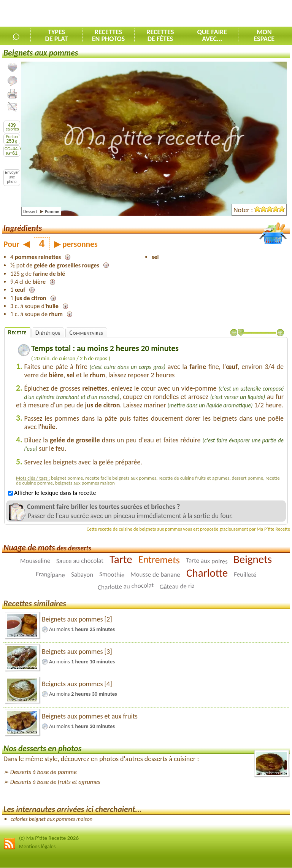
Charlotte (207, 573)
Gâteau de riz (177, 587)
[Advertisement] (203, 14)
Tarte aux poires (206, 561)
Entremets (159, 560)
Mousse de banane (155, 575)
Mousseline (35, 561)
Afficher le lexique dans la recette (52, 493)
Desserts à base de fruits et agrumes (55, 782)
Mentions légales (37, 847)
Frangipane (51, 575)
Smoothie (112, 575)
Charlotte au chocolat (125, 586)
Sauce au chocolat (80, 561)
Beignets (253, 559)
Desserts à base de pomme (44, 772)
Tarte (121, 559)
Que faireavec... (212, 35)
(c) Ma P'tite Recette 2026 (49, 838)
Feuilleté (245, 575)
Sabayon (82, 575)
